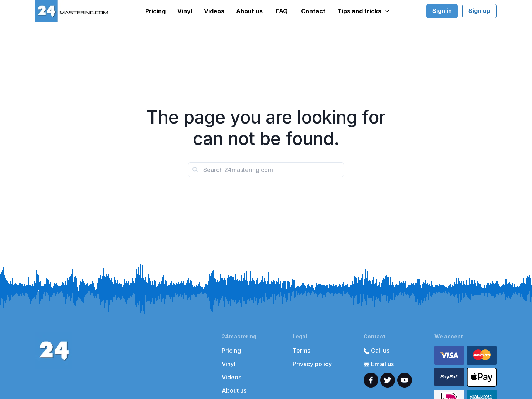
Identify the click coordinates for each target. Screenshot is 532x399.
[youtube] (405, 380)
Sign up (479, 11)
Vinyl (185, 11)
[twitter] (388, 380)
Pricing (155, 11)
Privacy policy (312, 364)
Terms (301, 351)
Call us (376, 351)
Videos (214, 11)
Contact (313, 11)
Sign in (442, 11)
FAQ (282, 11)
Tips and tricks (364, 11)
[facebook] (371, 380)
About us (249, 11)
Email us (379, 364)
